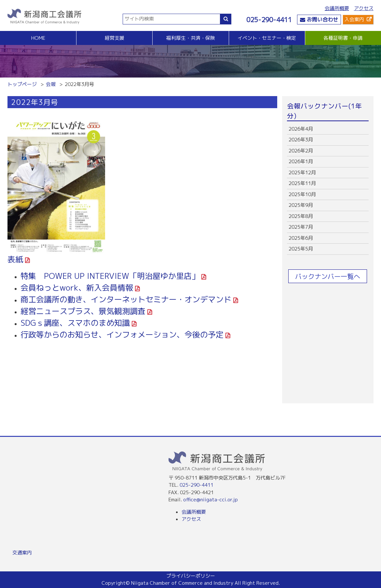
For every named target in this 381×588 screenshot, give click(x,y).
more (328, 129)
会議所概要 (337, 8)
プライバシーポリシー (191, 576)
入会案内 (354, 19)
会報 (51, 84)
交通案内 (22, 553)
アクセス (364, 8)
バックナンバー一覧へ (328, 276)
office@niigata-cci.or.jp (211, 500)
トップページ (22, 84)
